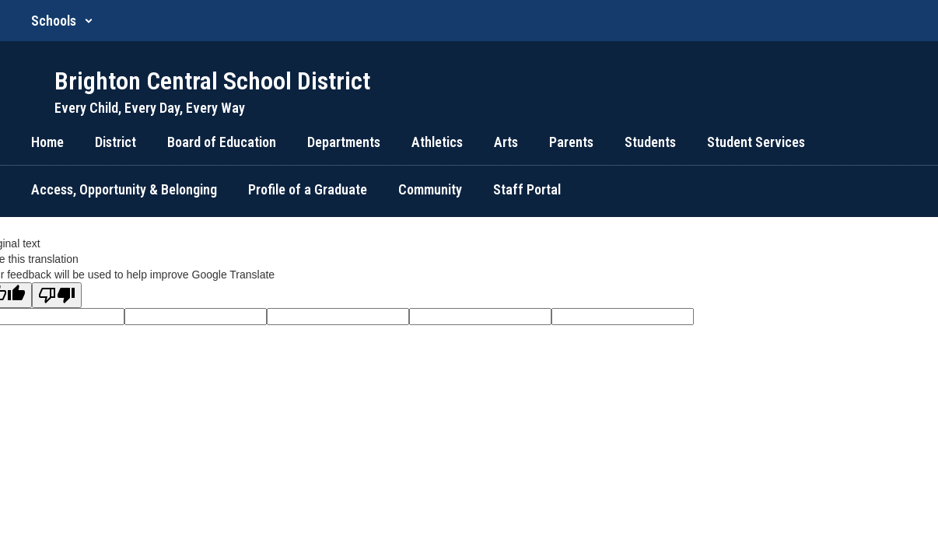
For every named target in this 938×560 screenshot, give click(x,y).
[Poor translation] (57, 295)
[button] (62, 21)
